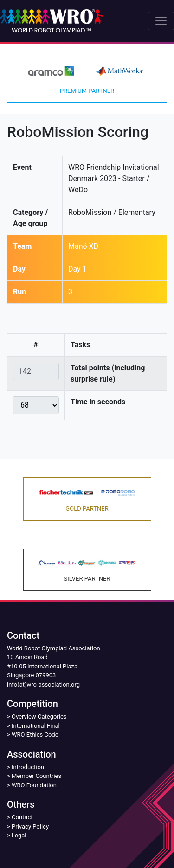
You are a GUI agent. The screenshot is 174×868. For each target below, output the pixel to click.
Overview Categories (39, 716)
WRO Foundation (34, 785)
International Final (36, 726)
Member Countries (36, 776)
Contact (22, 817)
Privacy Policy (30, 826)
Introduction (28, 767)
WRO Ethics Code (35, 735)
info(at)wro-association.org (43, 684)
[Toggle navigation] (161, 21)
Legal (19, 835)
